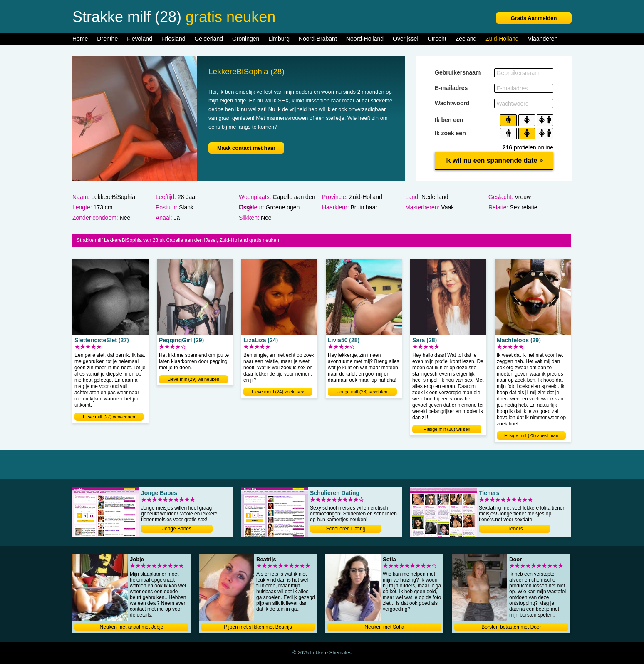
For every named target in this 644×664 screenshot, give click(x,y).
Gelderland (209, 39)
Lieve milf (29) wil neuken (193, 379)
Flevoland (140, 39)
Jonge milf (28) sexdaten (362, 392)
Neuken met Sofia (384, 627)
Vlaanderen (543, 39)
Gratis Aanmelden (534, 18)
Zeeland (466, 39)
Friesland (173, 39)
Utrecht (437, 39)
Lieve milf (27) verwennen (109, 417)
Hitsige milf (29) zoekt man (531, 435)
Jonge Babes (177, 529)
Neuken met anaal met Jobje (132, 627)
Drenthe (107, 39)
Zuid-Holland (502, 39)
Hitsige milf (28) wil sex (447, 429)
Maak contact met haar (246, 148)
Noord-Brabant (318, 39)
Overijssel (405, 39)
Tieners (515, 529)
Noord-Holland (365, 39)
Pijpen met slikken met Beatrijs (258, 627)
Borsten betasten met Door (511, 627)
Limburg (279, 39)
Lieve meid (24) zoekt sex (278, 392)
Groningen (246, 39)
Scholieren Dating (346, 529)
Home (80, 39)
